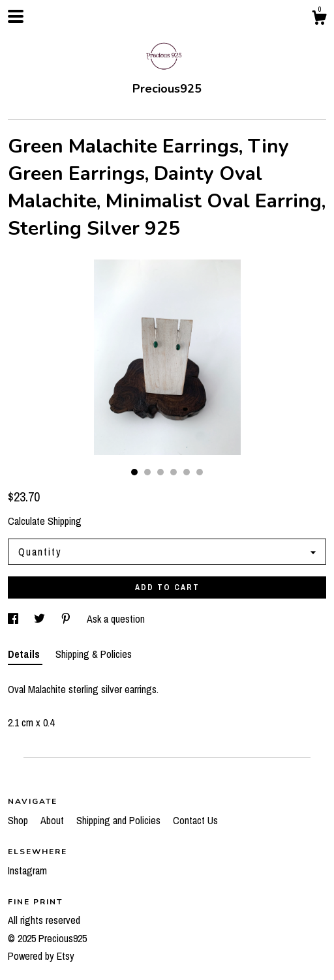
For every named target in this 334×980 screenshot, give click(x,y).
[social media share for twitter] (41, 619)
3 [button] (160, 472)
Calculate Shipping (45, 521)
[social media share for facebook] (14, 619)
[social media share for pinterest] (67, 619)
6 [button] (200, 472)
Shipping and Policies (120, 820)
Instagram (27, 870)
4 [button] (174, 472)
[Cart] (319, 20)
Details (25, 654)
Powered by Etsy (41, 956)
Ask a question (116, 619)
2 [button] (147, 472)
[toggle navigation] (16, 16)
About (53, 820)
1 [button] (134, 472)
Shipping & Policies (94, 654)
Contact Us (195, 820)
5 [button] (187, 472)
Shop (19, 820)
